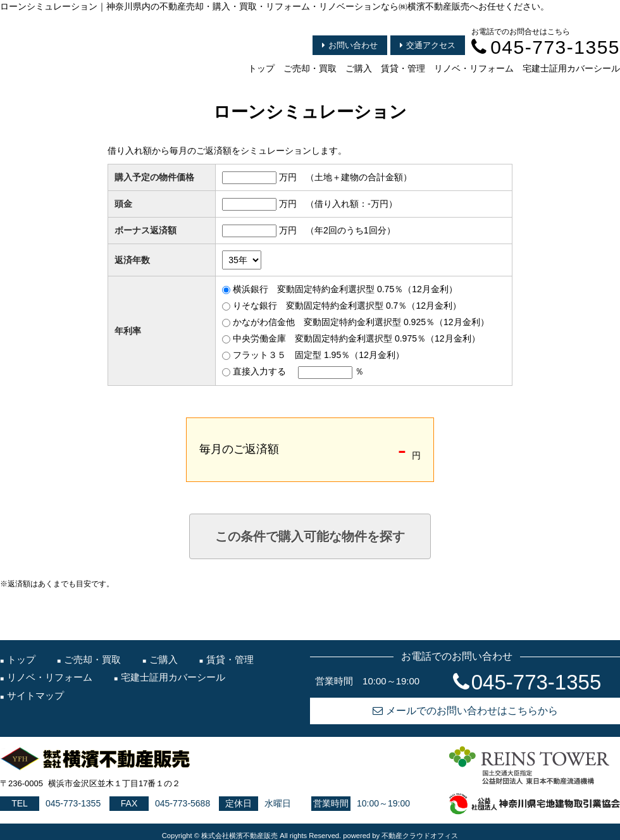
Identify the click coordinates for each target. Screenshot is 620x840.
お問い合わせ (350, 45)
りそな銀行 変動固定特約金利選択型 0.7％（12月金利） (347, 306)
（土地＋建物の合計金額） (359, 177)
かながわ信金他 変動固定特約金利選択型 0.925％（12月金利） (361, 322)
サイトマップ (35, 695)
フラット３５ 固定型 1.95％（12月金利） (319, 355)
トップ (261, 68)
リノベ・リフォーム (474, 68)
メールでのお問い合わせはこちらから (465, 711)
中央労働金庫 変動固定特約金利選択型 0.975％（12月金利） (356, 338)
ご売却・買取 (310, 68)
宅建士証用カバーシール (571, 68)
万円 (288, 177)
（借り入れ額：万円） (351, 204)
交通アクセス (428, 45)
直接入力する (259, 371)
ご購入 (359, 68)
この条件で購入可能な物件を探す (310, 536)
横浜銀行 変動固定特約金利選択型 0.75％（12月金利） (345, 289)
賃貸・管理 (403, 68)
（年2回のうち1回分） (350, 230)
